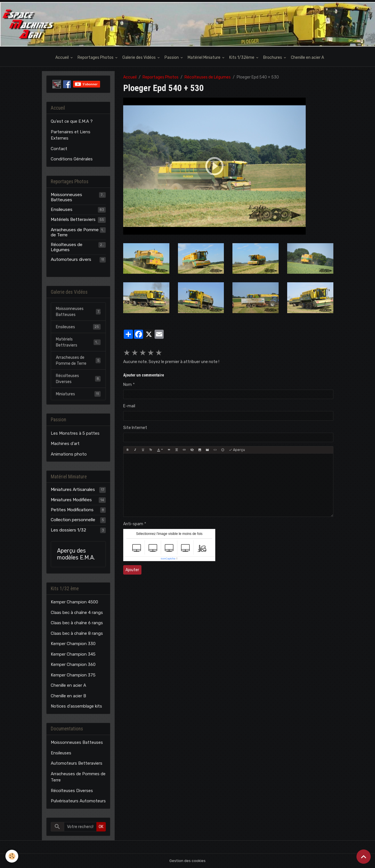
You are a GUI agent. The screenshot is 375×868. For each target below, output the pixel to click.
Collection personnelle (73, 520)
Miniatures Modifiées (71, 500)
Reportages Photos (96, 58)
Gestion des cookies (187, 861)
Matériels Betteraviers (73, 219)
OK (101, 827)
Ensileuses (62, 210)
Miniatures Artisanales (73, 490)
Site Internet (135, 428)
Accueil (62, 58)
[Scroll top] (364, 857)
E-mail (129, 406)
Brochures (273, 58)
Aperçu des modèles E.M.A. (76, 554)
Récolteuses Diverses (78, 379)
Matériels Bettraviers (78, 342)
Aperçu (237, 450)
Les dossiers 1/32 (68, 530)
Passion (172, 58)
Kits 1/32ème (242, 58)
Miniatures (78, 394)
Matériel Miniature (204, 58)
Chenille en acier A (307, 58)
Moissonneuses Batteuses (66, 197)
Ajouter (132, 570)
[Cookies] (12, 856)
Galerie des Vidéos (139, 58)
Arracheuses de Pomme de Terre (75, 232)
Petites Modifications (72, 510)
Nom (127, 385)
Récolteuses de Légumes (208, 77)
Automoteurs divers (71, 259)
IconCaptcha (168, 559)
